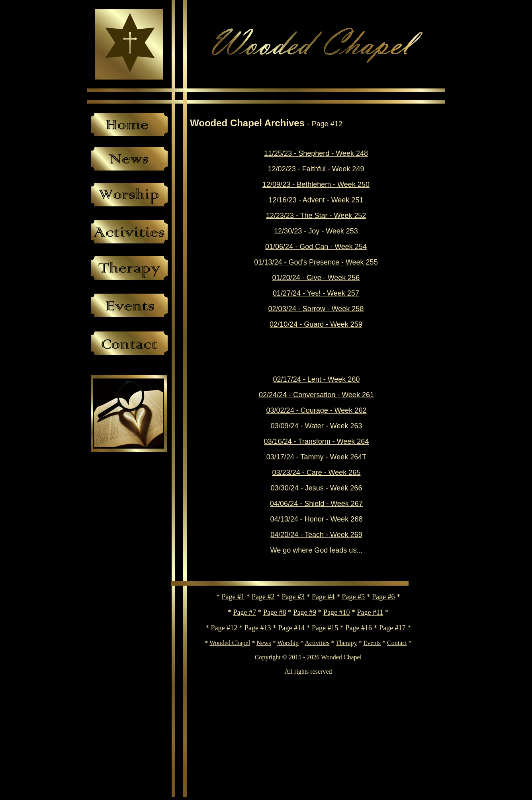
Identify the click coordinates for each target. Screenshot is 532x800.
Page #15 (325, 628)
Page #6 (383, 597)
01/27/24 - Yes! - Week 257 (316, 293)
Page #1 (233, 597)
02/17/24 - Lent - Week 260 (317, 379)
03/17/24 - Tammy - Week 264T (316, 457)
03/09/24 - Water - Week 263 (316, 426)
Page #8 (275, 612)
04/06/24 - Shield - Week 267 (316, 504)
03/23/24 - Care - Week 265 (317, 473)
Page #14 (292, 628)
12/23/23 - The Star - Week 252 (316, 216)
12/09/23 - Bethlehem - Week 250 (316, 184)
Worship (288, 643)
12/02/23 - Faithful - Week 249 (316, 169)
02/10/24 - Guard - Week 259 (316, 324)
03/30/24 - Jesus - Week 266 (317, 488)
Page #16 (359, 628)
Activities (317, 643)
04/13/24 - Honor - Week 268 (317, 519)
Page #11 (370, 612)
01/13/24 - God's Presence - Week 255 (316, 262)
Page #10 (337, 612)
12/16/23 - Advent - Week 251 (316, 200)
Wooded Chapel (230, 643)
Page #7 (245, 612)
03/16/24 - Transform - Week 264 (317, 441)
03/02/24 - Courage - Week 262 (317, 410)
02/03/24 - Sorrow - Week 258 (316, 309)
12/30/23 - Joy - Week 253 (316, 231)
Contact (397, 643)
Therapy (346, 643)
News (264, 643)
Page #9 (305, 612)
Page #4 (323, 597)
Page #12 (224, 628)
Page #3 (293, 597)
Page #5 (354, 597)
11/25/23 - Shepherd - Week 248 (316, 153)
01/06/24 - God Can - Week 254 (316, 247)
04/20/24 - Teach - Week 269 (316, 535)
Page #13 (258, 628)
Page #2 (263, 597)
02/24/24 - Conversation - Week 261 (316, 395)
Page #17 (392, 628)
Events (372, 643)
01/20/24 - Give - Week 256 (316, 278)
